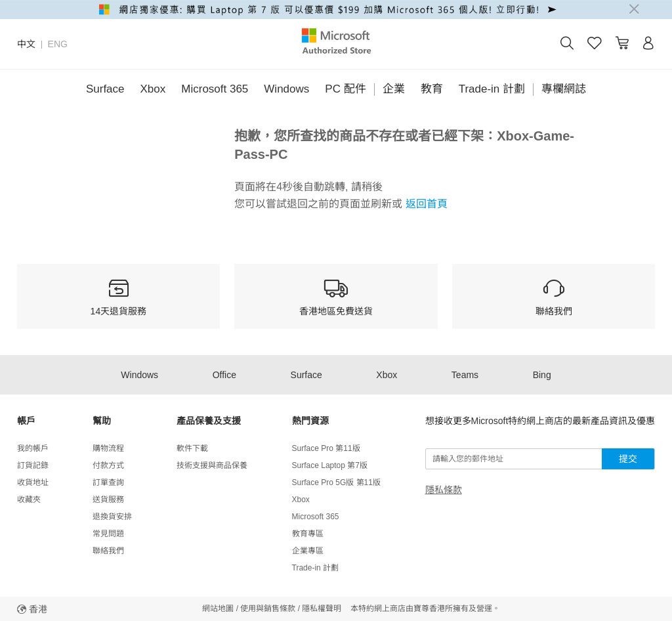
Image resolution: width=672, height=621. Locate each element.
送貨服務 (108, 500)
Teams (465, 375)
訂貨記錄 (33, 465)
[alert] (336, 10)
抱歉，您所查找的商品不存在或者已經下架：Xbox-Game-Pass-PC (404, 145)
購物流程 (108, 448)
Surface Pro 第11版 (326, 448)
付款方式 (108, 465)
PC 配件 (345, 89)
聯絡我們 (108, 551)
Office (224, 375)
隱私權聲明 (322, 609)
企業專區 (308, 551)
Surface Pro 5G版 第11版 (336, 482)
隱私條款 (444, 490)
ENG (58, 44)
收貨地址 (33, 482)
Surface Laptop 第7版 (330, 465)
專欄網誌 (564, 89)
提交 (628, 459)
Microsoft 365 (215, 89)
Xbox (153, 89)
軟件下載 (192, 448)
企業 (394, 89)
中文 (26, 44)
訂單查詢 (108, 482)
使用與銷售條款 (268, 609)
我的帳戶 (33, 448)
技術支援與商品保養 (212, 465)
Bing (542, 375)
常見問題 (108, 534)
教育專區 (308, 534)
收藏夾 (29, 500)
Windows (286, 89)
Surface (105, 89)
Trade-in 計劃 (492, 89)
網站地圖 (218, 609)
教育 (432, 89)
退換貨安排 (112, 517)
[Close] (634, 9)
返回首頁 (425, 204)
